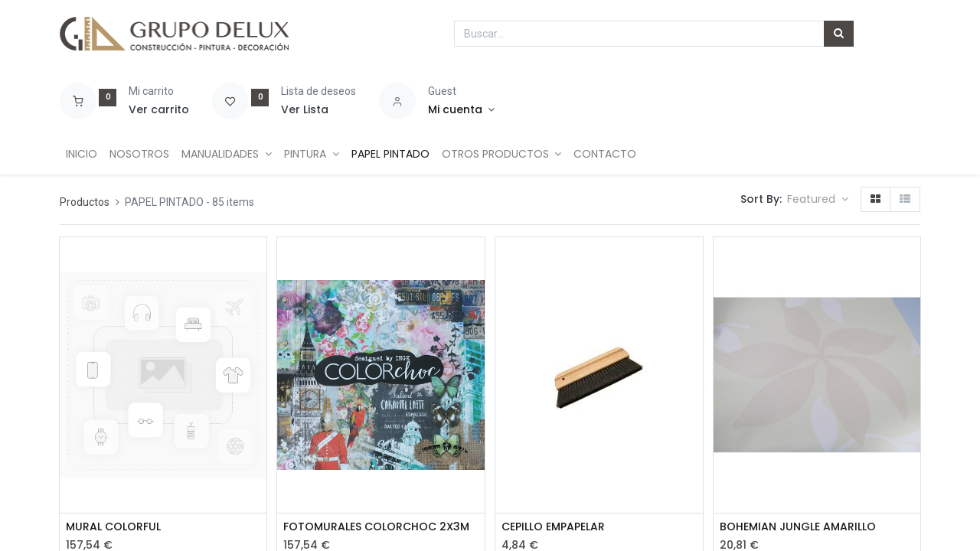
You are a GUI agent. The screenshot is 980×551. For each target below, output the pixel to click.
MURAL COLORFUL (113, 527)
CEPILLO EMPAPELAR (553, 527)
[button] (818, 200)
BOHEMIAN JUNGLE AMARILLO (798, 527)
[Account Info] (461, 110)
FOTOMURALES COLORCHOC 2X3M (376, 527)
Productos (85, 202)
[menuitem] (82, 155)
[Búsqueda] (839, 34)
